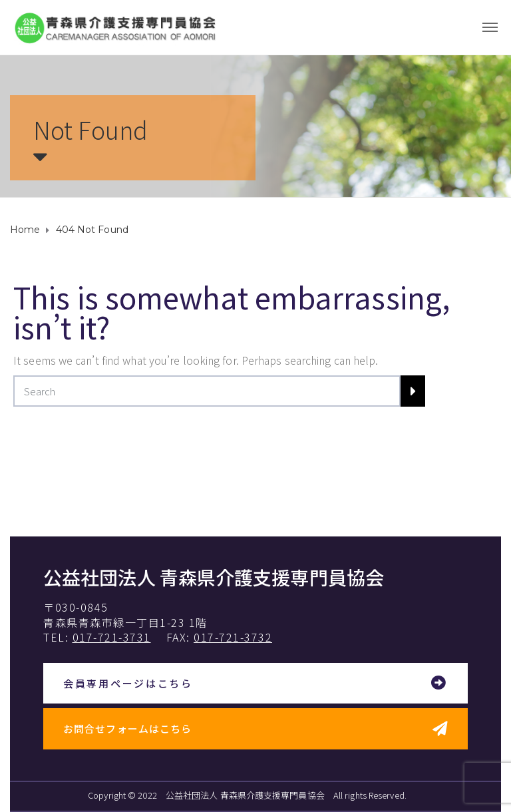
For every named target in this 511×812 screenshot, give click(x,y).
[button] (255, 684)
